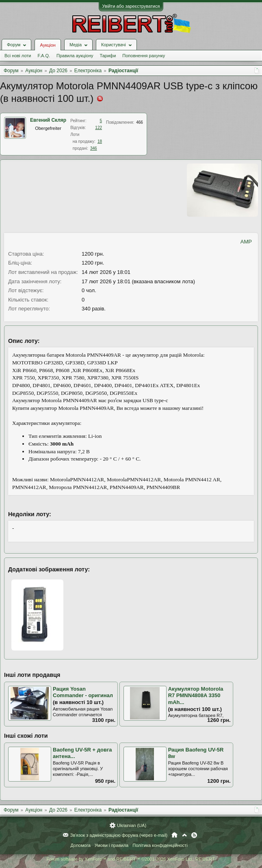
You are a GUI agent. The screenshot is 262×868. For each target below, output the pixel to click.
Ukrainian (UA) (132, 825)
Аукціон (48, 45)
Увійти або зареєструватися (131, 6)
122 (99, 128)
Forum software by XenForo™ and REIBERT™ (131, 859)
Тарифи (108, 56)
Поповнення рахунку (144, 56)
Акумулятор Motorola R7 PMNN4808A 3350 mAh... (196, 696)
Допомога (80, 845)
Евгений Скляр (48, 120)
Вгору (184, 835)
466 (140, 122)
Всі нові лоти (18, 56)
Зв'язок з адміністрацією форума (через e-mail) (119, 835)
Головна (174, 835)
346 (94, 148)
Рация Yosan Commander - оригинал (83, 692)
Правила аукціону (75, 56)
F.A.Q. (44, 56)
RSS (194, 835)
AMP (246, 242)
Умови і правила (112, 845)
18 (100, 141)
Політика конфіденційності (160, 845)
